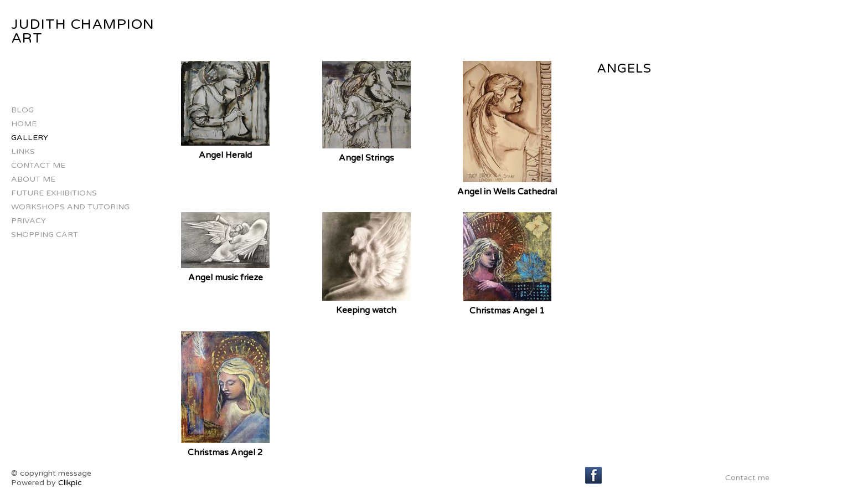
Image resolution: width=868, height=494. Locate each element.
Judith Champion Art (83, 31)
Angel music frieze (226, 277)
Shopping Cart (45, 235)
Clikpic (70, 483)
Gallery (30, 138)
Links (23, 151)
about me (33, 179)
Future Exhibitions (54, 193)
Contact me (38, 165)
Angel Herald (225, 155)
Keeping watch (366, 310)
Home (24, 124)
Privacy (29, 221)
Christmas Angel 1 (507, 311)
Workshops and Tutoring (70, 207)
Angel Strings (366, 158)
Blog (22, 110)
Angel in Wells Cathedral (507, 192)
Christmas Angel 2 (225, 452)
